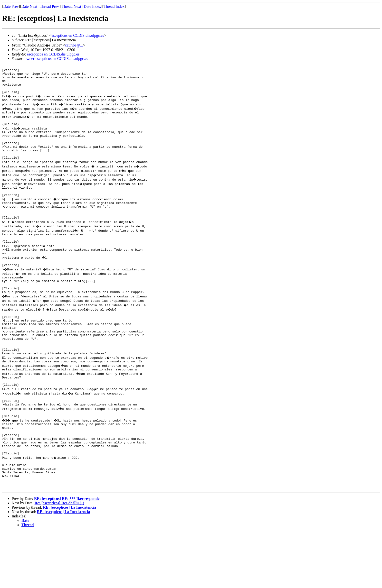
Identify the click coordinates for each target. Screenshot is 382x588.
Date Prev (11, 6)
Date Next (29, 6)
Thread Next (71, 6)
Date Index (92, 6)
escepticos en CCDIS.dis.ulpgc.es (78, 35)
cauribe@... (74, 45)
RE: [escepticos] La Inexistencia (69, 564)
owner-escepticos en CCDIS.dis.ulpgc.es (56, 59)
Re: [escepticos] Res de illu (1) (59, 560)
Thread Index (114, 6)
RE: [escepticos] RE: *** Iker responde (67, 556)
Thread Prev (49, 6)
